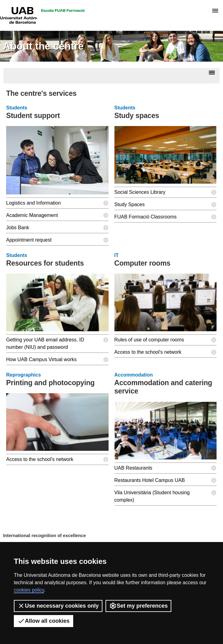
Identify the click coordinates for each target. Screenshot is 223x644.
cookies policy (29, 590)
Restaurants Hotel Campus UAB (166, 480)
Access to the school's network (166, 352)
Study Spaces (166, 205)
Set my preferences (138, 606)
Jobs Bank (57, 228)
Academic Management (57, 215)
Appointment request (57, 240)
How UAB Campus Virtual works (57, 360)
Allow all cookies (44, 621)
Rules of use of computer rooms (166, 340)
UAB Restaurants (166, 468)
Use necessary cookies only (58, 606)
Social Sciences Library (166, 192)
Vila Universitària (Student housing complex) (166, 495)
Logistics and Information (57, 203)
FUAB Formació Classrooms (166, 217)
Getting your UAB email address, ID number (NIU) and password (57, 342)
